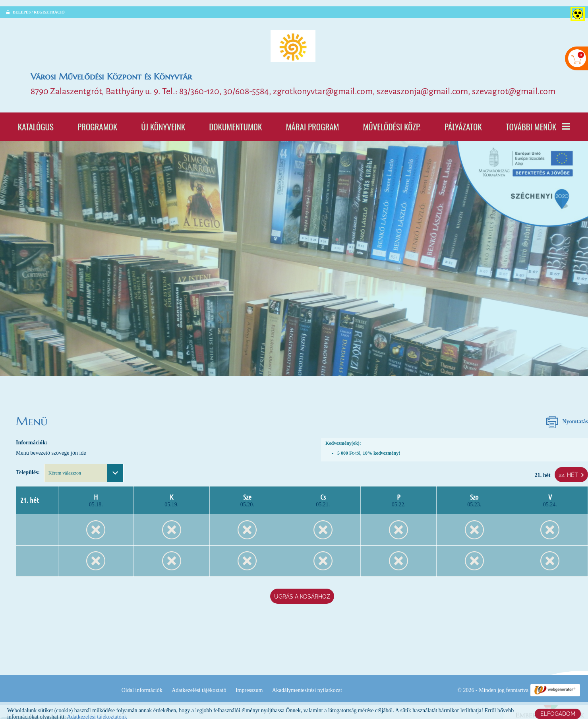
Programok (97, 122)
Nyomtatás (575, 418)
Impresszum (322, 677)
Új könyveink (163, 122)
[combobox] (84, 468)
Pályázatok (463, 122)
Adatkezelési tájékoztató (272, 677)
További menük (538, 122)
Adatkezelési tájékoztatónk (97, 710)
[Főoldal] (294, 40)
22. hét (571, 468)
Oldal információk (215, 677)
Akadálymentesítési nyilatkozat (380, 677)
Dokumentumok (235, 122)
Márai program (312, 122)
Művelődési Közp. (392, 122)
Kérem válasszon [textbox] (65, 468)
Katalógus (36, 122)
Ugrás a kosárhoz (302, 584)
